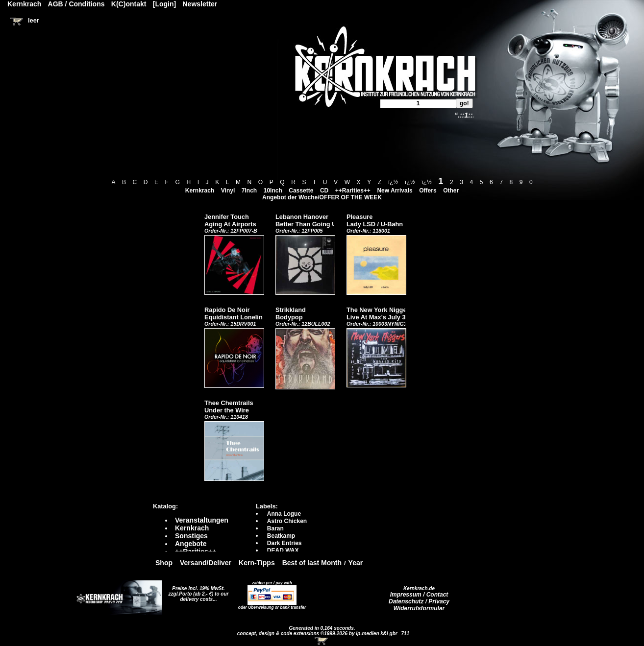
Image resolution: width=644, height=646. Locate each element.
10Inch (273, 191)
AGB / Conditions (76, 4)
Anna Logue (284, 514)
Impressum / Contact (419, 595)
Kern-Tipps (257, 563)
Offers (428, 191)
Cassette (301, 191)
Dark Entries (285, 543)
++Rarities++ (353, 191)
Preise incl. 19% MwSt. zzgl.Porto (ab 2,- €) (197, 591)
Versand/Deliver (206, 563)
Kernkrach (200, 191)
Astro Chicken (287, 521)
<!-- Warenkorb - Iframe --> (322, 641)
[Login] (164, 4)
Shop (164, 563)
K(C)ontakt (129, 4)
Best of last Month (312, 563)
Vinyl (228, 191)
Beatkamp (281, 536)
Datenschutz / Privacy (419, 601)
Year (356, 563)
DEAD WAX (283, 550)
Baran (275, 528)
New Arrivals (395, 191)
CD (324, 191)
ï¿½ (393, 182)
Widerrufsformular (419, 608)
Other (451, 191)
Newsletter (200, 4)
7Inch (249, 191)
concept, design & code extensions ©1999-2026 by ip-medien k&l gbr (318, 634)
